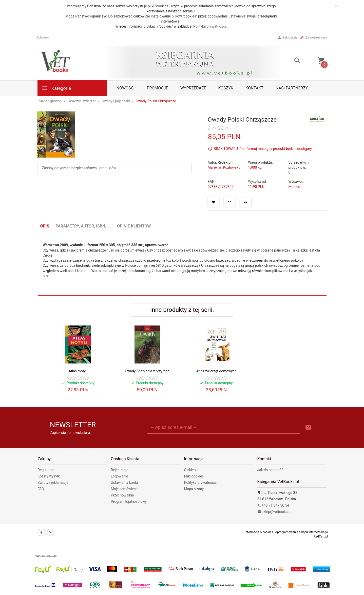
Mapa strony (194, 489)
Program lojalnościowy (129, 502)
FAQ (41, 489)
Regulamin (46, 470)
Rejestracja (120, 470)
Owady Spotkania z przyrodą (147, 371)
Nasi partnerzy (292, 88)
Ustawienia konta (124, 483)
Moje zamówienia (125, 489)
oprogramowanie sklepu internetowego (302, 532)
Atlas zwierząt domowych (216, 371)
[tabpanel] (182, 263)
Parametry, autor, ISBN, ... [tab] (83, 226)
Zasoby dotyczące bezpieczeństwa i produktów (79, 168)
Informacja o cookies (259, 532)
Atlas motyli (78, 371)
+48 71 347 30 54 (273, 505)
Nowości (126, 88)
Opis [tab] (45, 226)
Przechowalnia (122, 495)
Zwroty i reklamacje (53, 483)
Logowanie (120, 476)
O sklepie (191, 470)
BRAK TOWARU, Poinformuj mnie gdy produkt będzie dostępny (263, 148)
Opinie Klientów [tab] (134, 226)
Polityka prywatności (210, 26)
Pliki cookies (194, 476)
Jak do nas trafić (270, 470)
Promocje (157, 88)
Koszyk (226, 88)
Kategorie (56, 88)
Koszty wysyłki (49, 476)
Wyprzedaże (193, 88)
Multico (294, 187)
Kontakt (254, 88)
